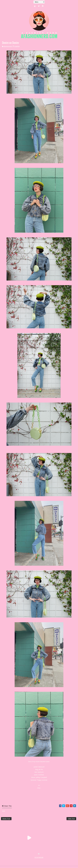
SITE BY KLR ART (39, 857)
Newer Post (6, 819)
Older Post (71, 819)
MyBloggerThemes (34, 860)
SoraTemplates (13, 860)
